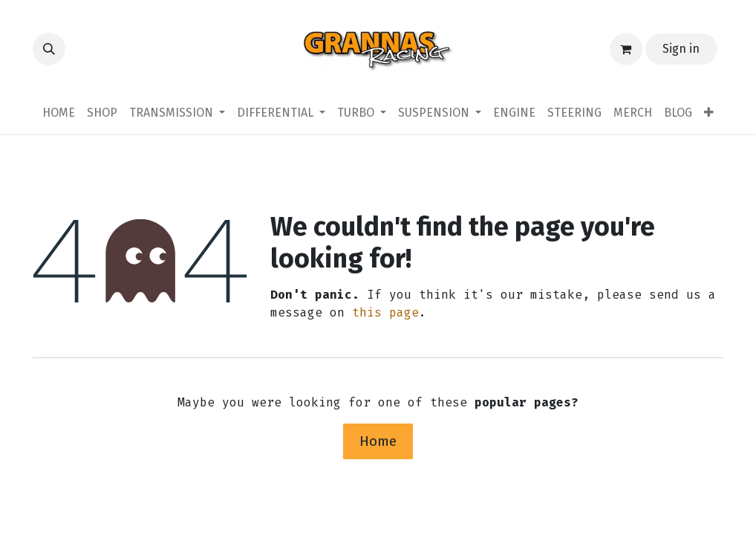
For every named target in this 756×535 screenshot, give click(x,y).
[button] (49, 49)
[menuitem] (59, 113)
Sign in (681, 49)
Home (378, 441)
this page (385, 312)
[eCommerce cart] (626, 49)
